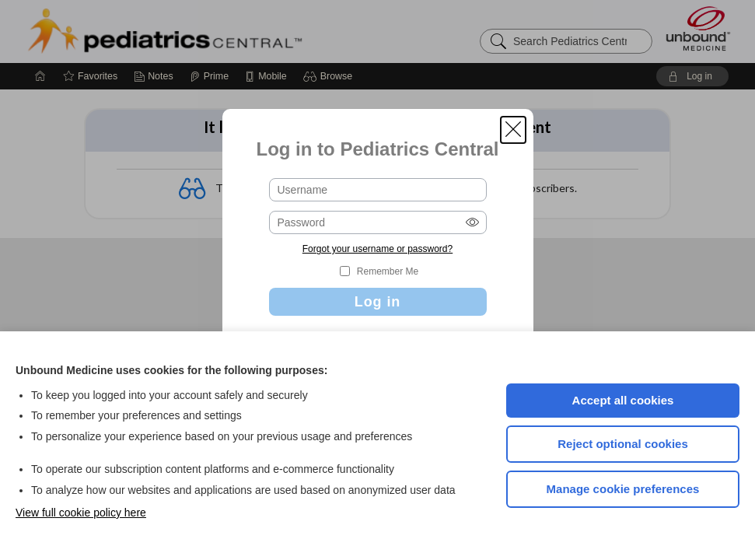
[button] (513, 130)
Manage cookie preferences (623, 489)
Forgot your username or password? (377, 249)
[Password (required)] (378, 222)
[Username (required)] (378, 190)
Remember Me (388, 271)
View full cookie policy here (81, 513)
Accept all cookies (623, 400)
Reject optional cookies (623, 444)
